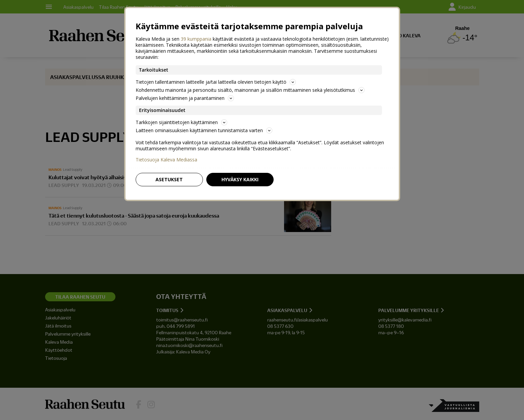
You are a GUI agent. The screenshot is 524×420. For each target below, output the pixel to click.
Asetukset (169, 179)
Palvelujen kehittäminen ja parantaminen (185, 98)
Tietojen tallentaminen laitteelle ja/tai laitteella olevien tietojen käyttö (216, 82)
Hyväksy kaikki (240, 179)
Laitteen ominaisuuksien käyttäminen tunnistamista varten (204, 130)
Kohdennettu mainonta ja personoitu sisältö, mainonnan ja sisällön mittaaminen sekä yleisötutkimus (250, 90)
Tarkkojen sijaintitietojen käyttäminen (181, 122)
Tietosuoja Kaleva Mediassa (166, 160)
